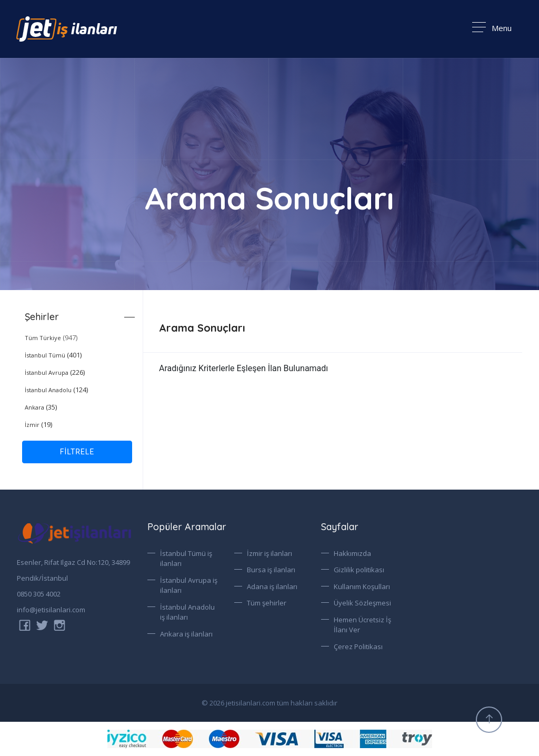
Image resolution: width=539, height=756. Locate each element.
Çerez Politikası (358, 646)
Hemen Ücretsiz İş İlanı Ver (362, 625)
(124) (56, 390)
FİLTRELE (77, 452)
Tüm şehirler (267, 603)
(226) (55, 372)
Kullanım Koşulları (362, 586)
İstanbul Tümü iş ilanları (186, 559)
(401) (53, 355)
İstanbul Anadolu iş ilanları (187, 612)
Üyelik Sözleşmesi (362, 603)
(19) (38, 424)
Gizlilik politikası (359, 570)
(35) (41, 407)
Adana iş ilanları (272, 586)
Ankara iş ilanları (186, 634)
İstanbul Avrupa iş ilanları (189, 585)
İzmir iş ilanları (269, 553)
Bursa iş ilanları (271, 570)
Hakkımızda (352, 553)
